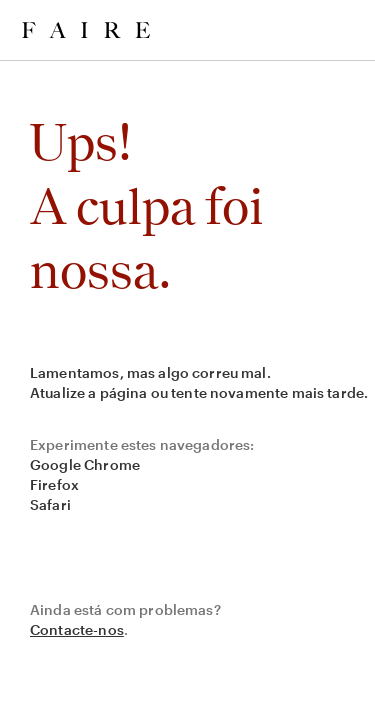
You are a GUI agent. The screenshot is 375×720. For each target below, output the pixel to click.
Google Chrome (85, 464)
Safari (50, 504)
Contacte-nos (77, 629)
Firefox (54, 484)
